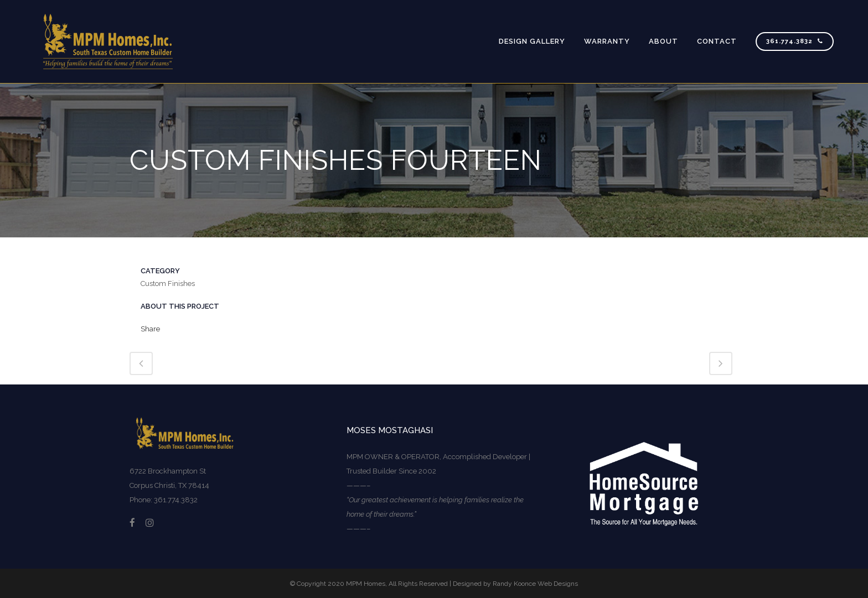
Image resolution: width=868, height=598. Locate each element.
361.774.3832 (795, 41)
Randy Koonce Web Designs (535, 584)
